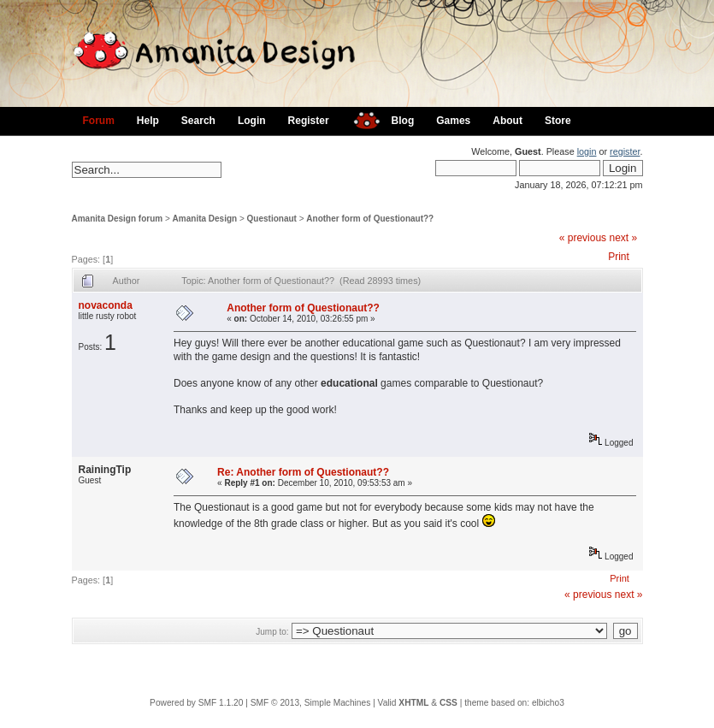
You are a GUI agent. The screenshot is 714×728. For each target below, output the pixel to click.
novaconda (106, 305)
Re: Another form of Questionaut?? (303, 472)
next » (623, 238)
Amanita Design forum (118, 219)
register (625, 151)
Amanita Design (205, 219)
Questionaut (272, 219)
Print (619, 257)
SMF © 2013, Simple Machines (311, 703)
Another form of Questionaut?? (370, 219)
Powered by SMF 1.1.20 (196, 703)
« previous (583, 238)
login (587, 151)
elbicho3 (548, 703)
